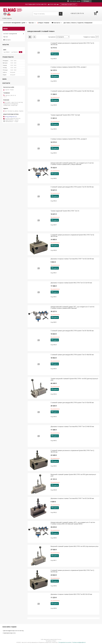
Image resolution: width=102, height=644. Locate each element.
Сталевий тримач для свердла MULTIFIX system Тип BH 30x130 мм (72, 91)
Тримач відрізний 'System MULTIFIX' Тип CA (65, 211)
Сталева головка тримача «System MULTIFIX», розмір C (69, 67)
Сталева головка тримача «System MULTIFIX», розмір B (69, 139)
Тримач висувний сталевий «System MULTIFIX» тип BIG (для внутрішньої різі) (74, 379)
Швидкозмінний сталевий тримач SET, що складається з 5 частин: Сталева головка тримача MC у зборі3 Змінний (72, 164)
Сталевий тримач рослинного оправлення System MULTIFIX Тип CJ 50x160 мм (72, 571)
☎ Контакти (56, 23)
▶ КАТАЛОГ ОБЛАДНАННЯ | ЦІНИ (14, 23)
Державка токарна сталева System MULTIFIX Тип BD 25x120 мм (71, 594)
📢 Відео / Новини (43, 23)
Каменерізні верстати (9, 633)
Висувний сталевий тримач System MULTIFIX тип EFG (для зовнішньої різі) (73, 475)
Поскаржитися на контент (65, 642)
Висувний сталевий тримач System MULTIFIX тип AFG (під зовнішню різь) (74, 546)
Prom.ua (59, 639)
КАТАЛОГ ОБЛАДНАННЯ (10, 34)
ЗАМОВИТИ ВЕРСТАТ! (68, 4)
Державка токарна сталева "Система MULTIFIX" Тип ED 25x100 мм (72, 498)
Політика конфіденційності (79, 642)
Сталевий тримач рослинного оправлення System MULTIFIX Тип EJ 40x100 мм (72, 236)
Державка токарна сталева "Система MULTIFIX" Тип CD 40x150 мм (72, 426)
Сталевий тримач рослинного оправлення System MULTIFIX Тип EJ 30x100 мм (72, 44)
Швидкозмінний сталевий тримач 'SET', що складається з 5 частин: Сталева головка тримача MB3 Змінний (73, 307)
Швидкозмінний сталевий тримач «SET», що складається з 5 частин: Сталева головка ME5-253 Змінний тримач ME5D (73, 523)
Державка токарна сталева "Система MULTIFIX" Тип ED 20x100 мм (72, 259)
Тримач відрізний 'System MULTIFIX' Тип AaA (65, 115)
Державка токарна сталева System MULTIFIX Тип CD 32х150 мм (71, 283)
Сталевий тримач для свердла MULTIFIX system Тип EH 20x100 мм (72, 187)
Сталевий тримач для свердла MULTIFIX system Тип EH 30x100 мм (72, 331)
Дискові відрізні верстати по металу (13, 631)
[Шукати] (61, 14)
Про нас (31, 23)
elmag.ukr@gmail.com (11, 117)
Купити (56, 54)
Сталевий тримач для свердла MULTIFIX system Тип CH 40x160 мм (72, 355)
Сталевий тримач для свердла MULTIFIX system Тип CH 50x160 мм (72, 403)
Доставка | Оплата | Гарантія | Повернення (78, 23)
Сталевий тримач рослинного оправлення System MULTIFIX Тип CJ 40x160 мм (72, 451)
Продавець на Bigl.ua (51, 641)
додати (79, 1)
